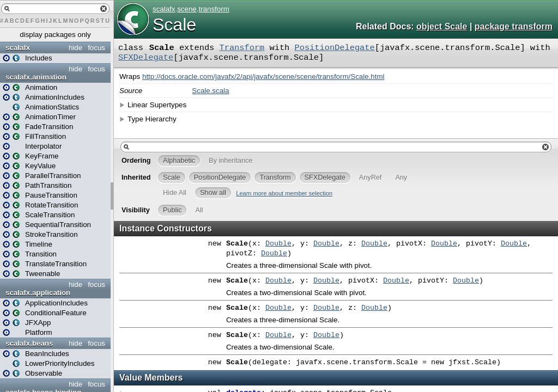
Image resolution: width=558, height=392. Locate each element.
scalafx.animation (36, 77)
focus (96, 48)
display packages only (55, 35)
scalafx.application (38, 293)
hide (75, 48)
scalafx (18, 48)
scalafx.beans (29, 343)
